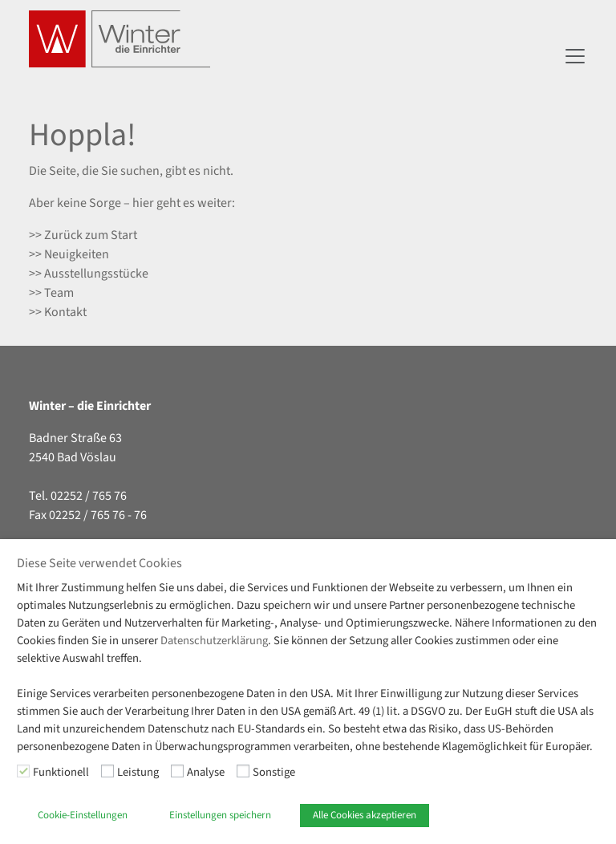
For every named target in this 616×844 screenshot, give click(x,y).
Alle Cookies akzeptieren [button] (365, 815)
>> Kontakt (58, 312)
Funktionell (61, 772)
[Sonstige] (243, 771)
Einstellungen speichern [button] (220, 815)
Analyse (206, 772)
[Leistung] (107, 771)
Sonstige (274, 772)
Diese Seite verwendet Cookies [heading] (99, 564)
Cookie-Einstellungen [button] (83, 815)
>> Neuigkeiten (69, 254)
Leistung (138, 772)
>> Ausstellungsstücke (89, 274)
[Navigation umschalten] (575, 56)
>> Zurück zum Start (83, 235)
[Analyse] (177, 771)
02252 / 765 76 (89, 496)
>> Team (51, 293)
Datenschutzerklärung (214, 641)
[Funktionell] (23, 771)
